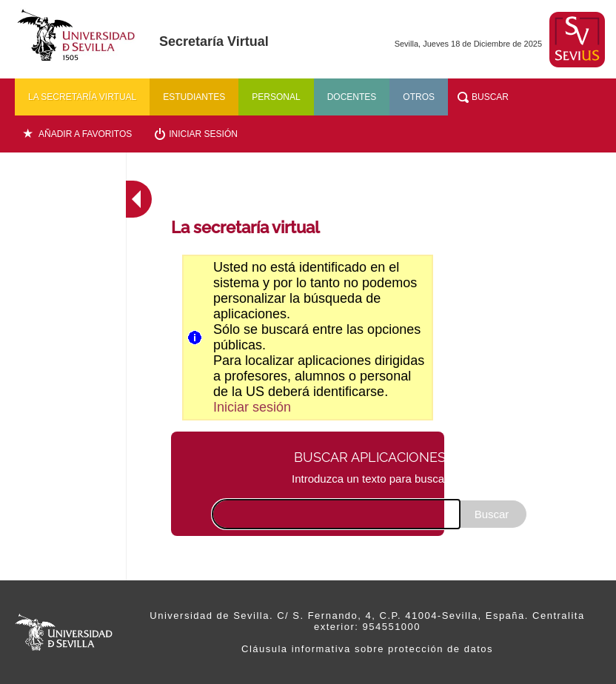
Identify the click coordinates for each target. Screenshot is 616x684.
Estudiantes (194, 97)
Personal (276, 97)
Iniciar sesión (203, 134)
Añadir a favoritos (85, 134)
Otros (419, 97)
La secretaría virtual (82, 97)
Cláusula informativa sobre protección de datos (367, 649)
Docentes (352, 97)
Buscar (490, 97)
